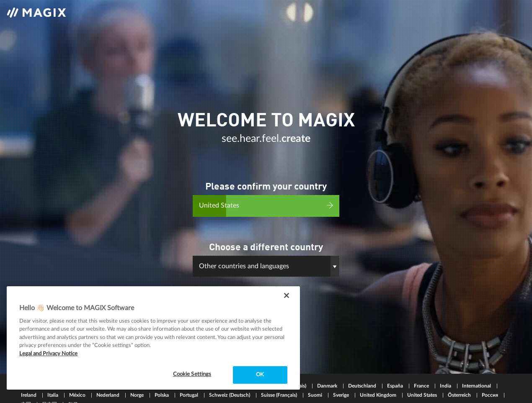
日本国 (50, 393)
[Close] (287, 295)
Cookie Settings (192, 374)
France (422, 375)
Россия (491, 384)
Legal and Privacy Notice (48, 354)
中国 (27, 393)
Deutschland (363, 375)
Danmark (328, 375)
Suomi (316, 384)
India (446, 375)
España (396, 375)
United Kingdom (379, 384)
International (477, 375)
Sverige (342, 384)
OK (260, 375)
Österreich (460, 384)
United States (423, 384)
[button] (266, 263)
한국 (73, 393)
